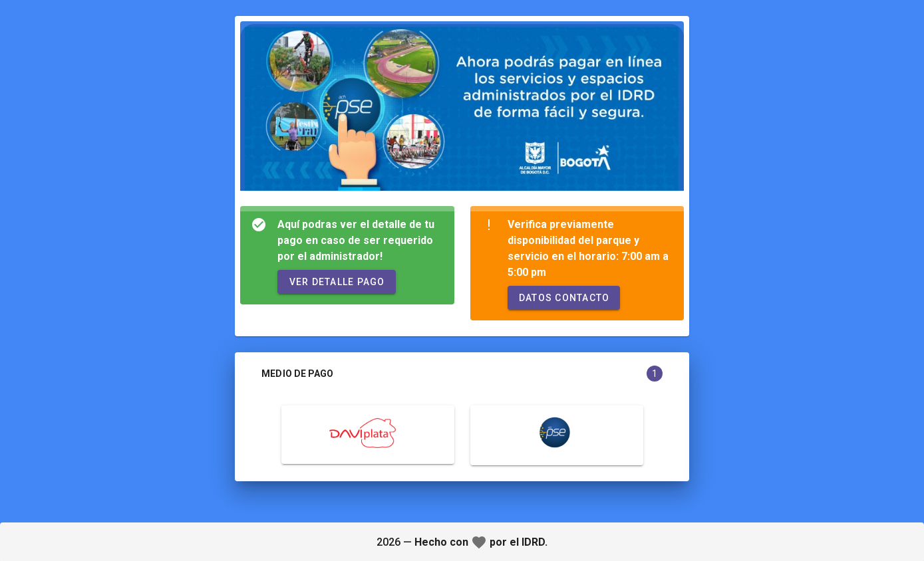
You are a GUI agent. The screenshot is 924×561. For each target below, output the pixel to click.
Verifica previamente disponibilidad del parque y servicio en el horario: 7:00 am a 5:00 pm (588, 248)
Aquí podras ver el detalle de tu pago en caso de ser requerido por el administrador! (356, 240)
